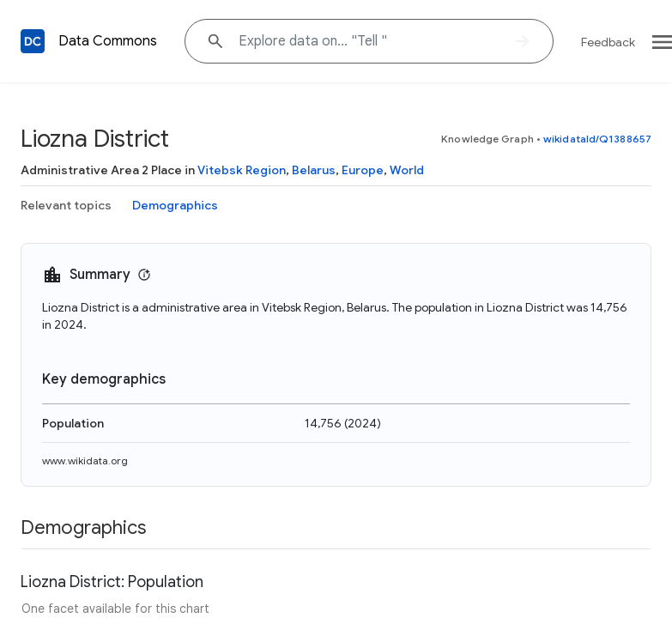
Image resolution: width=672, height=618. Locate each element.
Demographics (175, 205)
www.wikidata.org (85, 460)
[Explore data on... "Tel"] (369, 41)
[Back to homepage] (33, 41)
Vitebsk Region (242, 170)
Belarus (314, 170)
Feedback (608, 42)
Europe (363, 170)
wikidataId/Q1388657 (597, 139)
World (407, 170)
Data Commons (108, 41)
